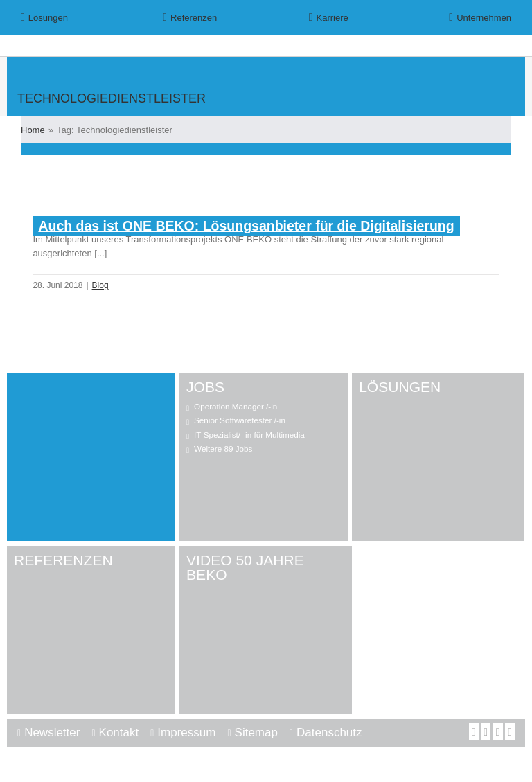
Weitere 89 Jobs (223, 448)
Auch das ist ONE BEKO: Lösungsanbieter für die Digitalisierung (246, 226)
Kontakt (119, 732)
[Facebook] (474, 732)
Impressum (186, 732)
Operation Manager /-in (236, 406)
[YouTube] (486, 732)
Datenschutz (329, 732)
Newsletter (52, 732)
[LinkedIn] (498, 732)
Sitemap (256, 732)
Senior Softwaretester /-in (240, 420)
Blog (100, 285)
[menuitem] (70, 18)
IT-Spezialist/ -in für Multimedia (249, 435)
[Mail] (510, 732)
